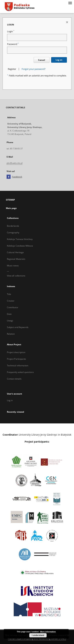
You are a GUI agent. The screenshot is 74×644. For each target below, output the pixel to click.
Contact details (14, 379)
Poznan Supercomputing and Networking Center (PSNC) (37, 639)
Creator (11, 301)
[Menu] (70, 3)
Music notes (13, 266)
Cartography (13, 233)
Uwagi (10, 321)
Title (9, 294)
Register (12, 69)
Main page (11, 208)
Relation (11, 334)
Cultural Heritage (15, 252)
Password (13, 44)
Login (11, 31)
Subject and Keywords (18, 327)
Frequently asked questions (20, 372)
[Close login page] (67, 22)
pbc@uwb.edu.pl (15, 163)
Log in (10, 400)
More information (48, 632)
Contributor (13, 307)
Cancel (42, 60)
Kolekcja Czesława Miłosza (20, 246)
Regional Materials (16, 259)
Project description (16, 352)
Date (9, 314)
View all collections (16, 276)
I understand (38, 635)
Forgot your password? (34, 69)
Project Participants (16, 359)
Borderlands (13, 226)
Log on (59, 60)
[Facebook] (9, 177)
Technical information (18, 366)
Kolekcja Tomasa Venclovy (20, 239)
